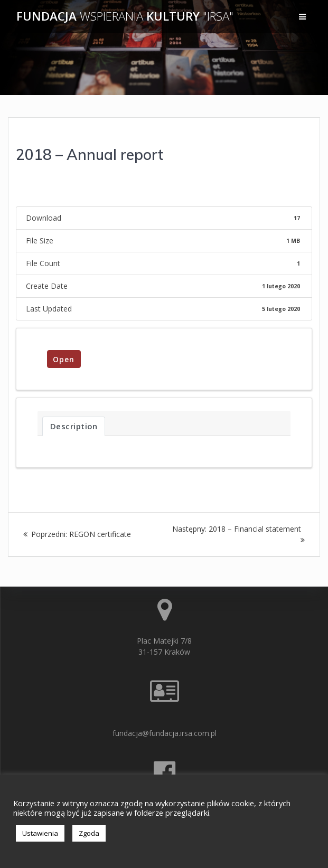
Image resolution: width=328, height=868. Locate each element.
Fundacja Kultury (125, 16)
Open (64, 359)
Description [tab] (74, 426)
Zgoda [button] (89, 833)
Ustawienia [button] (40, 833)
